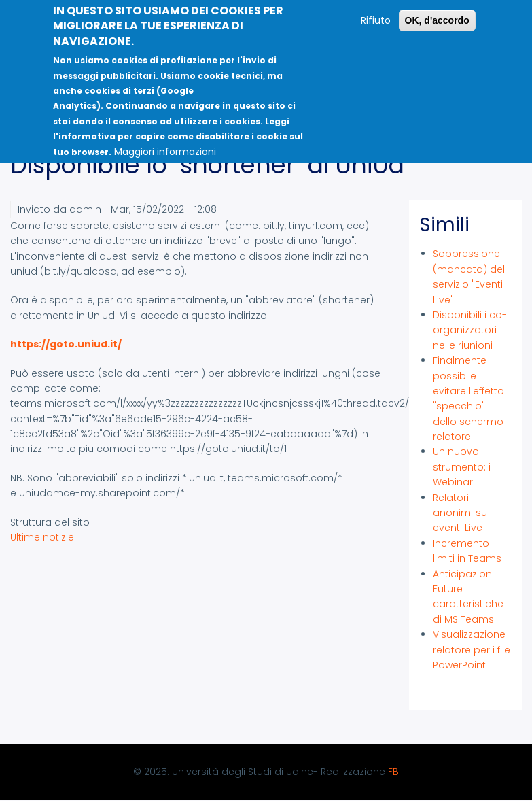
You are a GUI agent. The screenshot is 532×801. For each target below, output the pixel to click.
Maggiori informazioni (165, 145)
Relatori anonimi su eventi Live (460, 513)
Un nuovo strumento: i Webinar (462, 467)
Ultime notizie (42, 537)
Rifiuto (376, 14)
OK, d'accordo (437, 14)
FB (393, 772)
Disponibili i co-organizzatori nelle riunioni (470, 330)
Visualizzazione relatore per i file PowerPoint (472, 650)
